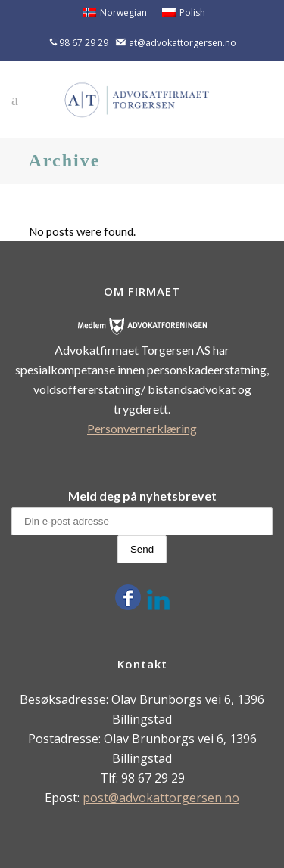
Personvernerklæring (142, 428)
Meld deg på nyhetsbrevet (142, 496)
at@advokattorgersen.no (183, 43)
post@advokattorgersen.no (161, 798)
